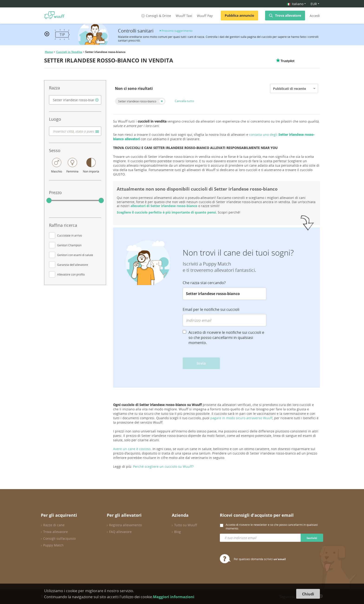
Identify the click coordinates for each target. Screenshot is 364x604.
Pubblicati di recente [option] (289, 89)
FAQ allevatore (120, 532)
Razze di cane (54, 525)
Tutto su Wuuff (186, 525)
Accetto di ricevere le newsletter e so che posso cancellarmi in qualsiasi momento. (272, 526)
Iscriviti (312, 538)
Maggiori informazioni (174, 597)
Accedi (315, 16)
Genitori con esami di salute (75, 255)
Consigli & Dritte (156, 16)
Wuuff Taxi (184, 16)
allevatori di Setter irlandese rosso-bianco (164, 206)
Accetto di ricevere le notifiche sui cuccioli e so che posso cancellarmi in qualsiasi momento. (226, 338)
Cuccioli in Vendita (69, 52)
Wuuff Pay (205, 16)
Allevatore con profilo (71, 274)
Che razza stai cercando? (204, 283)
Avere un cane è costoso (132, 449)
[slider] (49, 201)
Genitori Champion (69, 245)
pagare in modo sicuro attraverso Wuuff (241, 418)
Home (49, 52)
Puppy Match (53, 545)
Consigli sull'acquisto (59, 538)
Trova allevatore (288, 15)
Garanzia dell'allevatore (73, 265)
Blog (177, 532)
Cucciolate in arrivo (70, 235)
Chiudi (308, 594)
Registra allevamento (125, 525)
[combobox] (75, 100)
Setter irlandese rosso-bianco (137, 101)
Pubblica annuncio (239, 15)
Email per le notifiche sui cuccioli (211, 309)
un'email (280, 559)
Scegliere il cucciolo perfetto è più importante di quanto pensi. (167, 212)
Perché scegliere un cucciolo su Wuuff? (163, 466)
